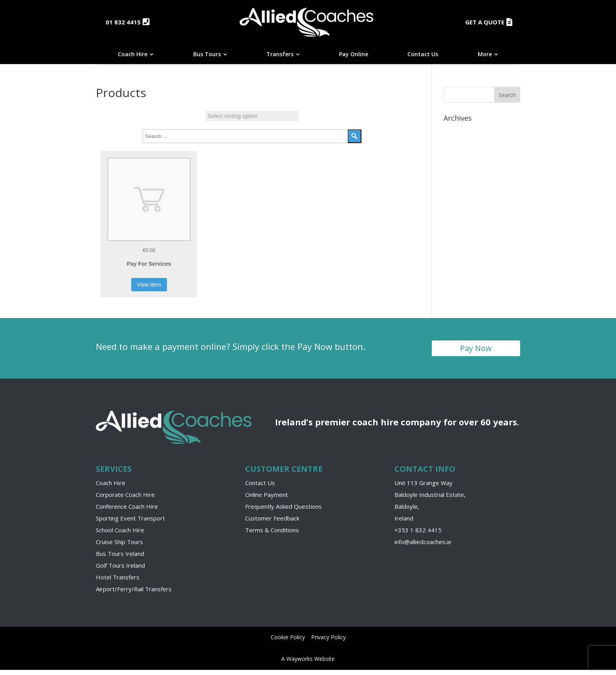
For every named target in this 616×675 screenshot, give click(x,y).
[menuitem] (136, 59)
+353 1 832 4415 (418, 535)
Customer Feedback (272, 523)
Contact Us (260, 487)
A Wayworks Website (308, 664)
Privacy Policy (328, 642)
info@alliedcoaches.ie (423, 546)
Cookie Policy (288, 642)
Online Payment (267, 499)
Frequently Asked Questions (283, 511)
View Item (149, 289)
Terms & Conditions (272, 535)
